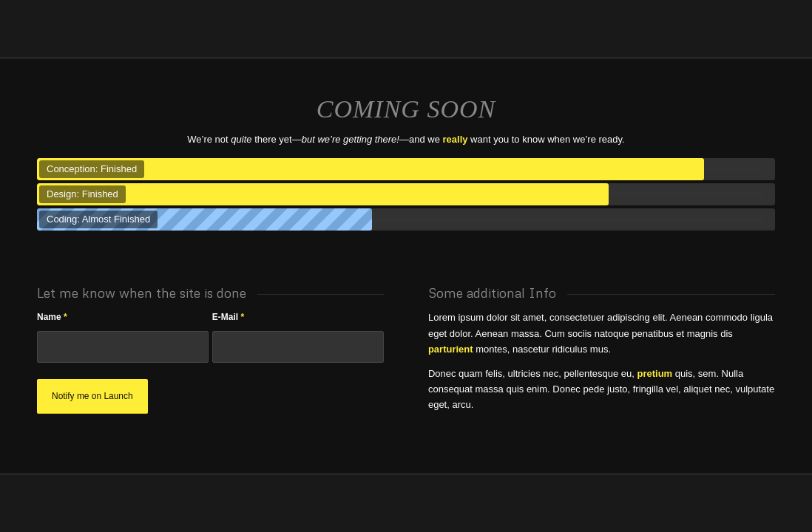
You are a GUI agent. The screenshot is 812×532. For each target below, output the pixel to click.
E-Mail (228, 317)
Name (52, 317)
